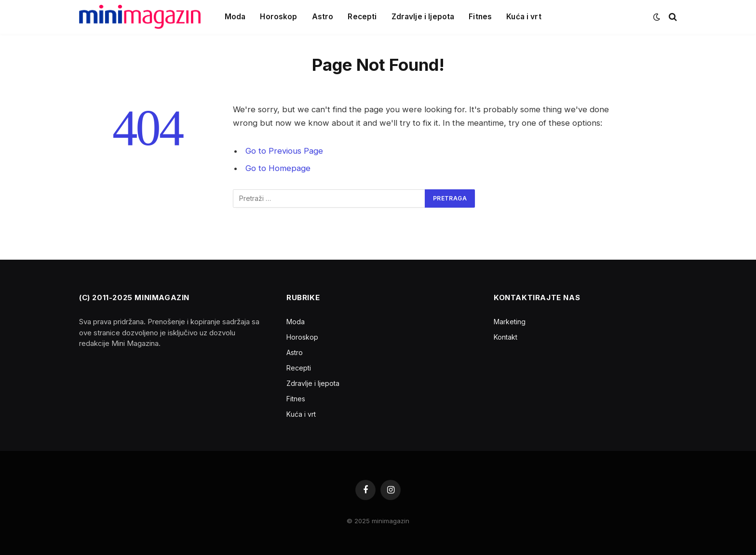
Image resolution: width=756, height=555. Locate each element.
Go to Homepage (278, 168)
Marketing (510, 322)
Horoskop (278, 17)
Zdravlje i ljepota (423, 17)
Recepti (362, 17)
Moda (235, 17)
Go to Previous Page (284, 151)
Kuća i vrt (524, 17)
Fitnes (480, 17)
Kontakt (506, 337)
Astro (323, 17)
